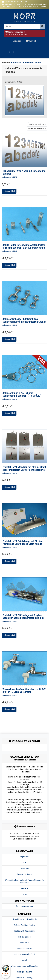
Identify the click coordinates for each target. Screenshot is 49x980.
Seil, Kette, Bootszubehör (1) (24, 954)
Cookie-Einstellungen (24, 906)
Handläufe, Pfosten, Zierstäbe (24, 931)
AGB (25, 863)
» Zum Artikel (9, 191)
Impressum (24, 857)
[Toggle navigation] (9, 52)
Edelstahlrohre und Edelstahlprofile (24, 919)
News (24, 894)
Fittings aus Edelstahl (25, 948)
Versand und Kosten (25, 874)
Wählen (37, 124)
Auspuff (24, 960)
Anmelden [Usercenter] (17, 41)
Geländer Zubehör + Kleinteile (25, 925)
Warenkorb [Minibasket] (31, 41)
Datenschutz (24, 868)
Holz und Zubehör (25, 937)
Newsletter (25, 888)
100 (36, 128)
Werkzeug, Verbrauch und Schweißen (24, 966)
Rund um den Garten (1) (24, 978)
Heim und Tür (25, 943)
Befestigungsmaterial (24, 972)
